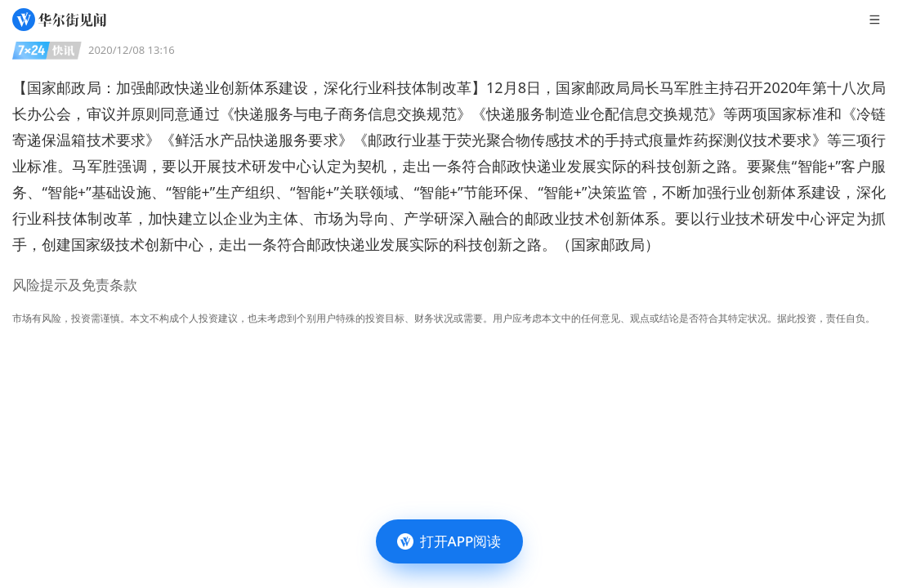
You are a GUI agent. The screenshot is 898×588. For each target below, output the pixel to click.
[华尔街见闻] (59, 20)
